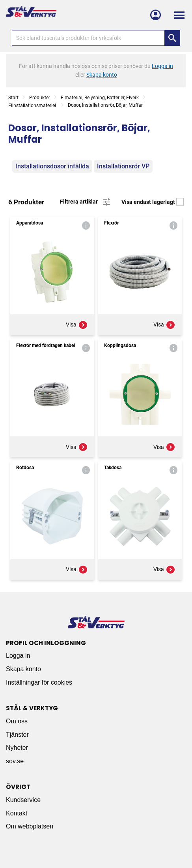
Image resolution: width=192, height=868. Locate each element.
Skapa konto (23, 669)
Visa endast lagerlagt (153, 202)
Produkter (40, 98)
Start (13, 98)
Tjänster (17, 735)
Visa (77, 325)
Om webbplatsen (30, 826)
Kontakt (17, 813)
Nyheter (17, 748)
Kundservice (23, 800)
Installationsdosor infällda (52, 166)
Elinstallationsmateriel (33, 106)
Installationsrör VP (123, 166)
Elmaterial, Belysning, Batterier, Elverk (100, 98)
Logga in (18, 656)
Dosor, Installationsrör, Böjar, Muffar (105, 105)
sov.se (15, 761)
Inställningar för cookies (39, 682)
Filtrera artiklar (86, 202)
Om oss (17, 721)
